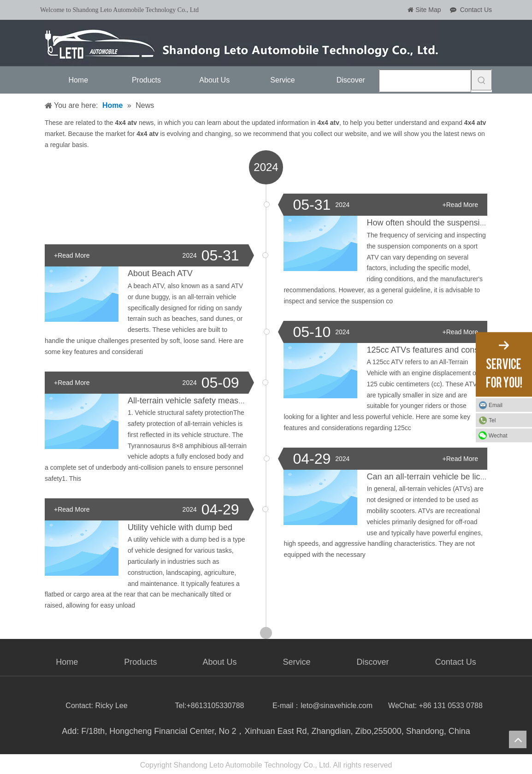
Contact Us (476, 10)
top (518, 739)
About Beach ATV (160, 273)
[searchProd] (425, 81)
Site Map (428, 10)
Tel (492, 420)
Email (496, 405)
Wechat (498, 435)
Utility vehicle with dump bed (180, 527)
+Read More (460, 205)
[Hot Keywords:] (482, 80)
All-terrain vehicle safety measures (191, 401)
